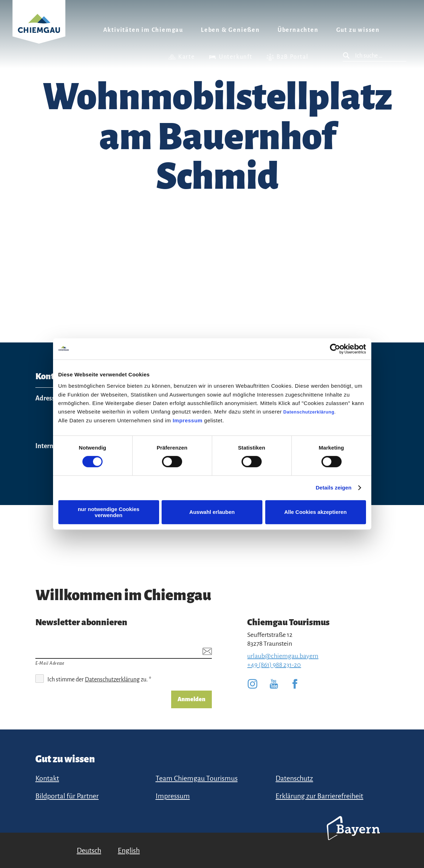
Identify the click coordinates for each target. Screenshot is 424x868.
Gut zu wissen (358, 30)
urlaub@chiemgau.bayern (283, 656)
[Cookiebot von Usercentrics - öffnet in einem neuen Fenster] (335, 349)
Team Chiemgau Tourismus (197, 778)
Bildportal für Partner (67, 796)
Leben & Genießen (230, 30)
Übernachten (298, 30)
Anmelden (191, 699)
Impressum (188, 420)
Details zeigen (334, 488)
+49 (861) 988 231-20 (274, 665)
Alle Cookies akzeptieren (316, 512)
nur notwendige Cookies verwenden (109, 512)
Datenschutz (294, 778)
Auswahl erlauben (212, 512)
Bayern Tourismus (353, 838)
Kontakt (47, 778)
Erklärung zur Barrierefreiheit (319, 796)
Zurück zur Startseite (39, 31)
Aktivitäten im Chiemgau (143, 30)
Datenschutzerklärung (309, 412)
